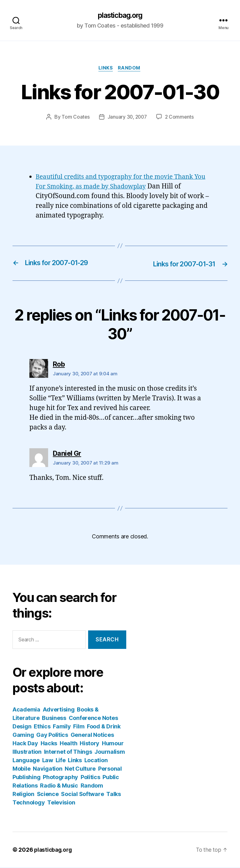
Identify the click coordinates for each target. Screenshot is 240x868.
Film (79, 727)
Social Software (82, 795)
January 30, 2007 (127, 118)
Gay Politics (52, 735)
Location (96, 761)
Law (48, 761)
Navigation (47, 769)
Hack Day (25, 744)
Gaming (23, 735)
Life (61, 761)
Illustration (27, 752)
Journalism (110, 752)
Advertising (59, 710)
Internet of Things (68, 752)
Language (26, 761)
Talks (114, 795)
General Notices (92, 735)
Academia (26, 710)
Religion (23, 795)
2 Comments (180, 118)
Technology (29, 803)
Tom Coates (74, 118)
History (90, 744)
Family (62, 727)
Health (68, 744)
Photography (60, 778)
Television (61, 803)
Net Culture (80, 769)
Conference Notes (93, 719)
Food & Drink (104, 727)
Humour (113, 744)
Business (54, 719)
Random (130, 69)
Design (22, 727)
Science (48, 795)
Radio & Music (59, 786)
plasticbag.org (120, 16)
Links (105, 69)
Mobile (21, 769)
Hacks (49, 744)
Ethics (42, 727)
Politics (90, 778)
